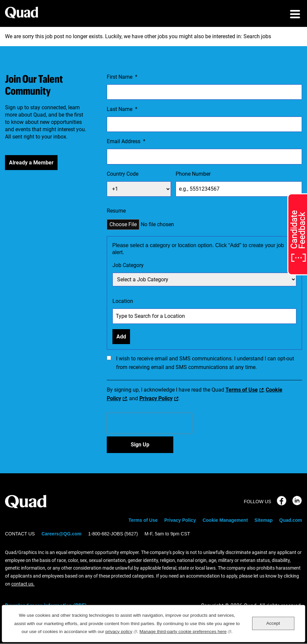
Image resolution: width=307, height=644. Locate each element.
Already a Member (31, 163)
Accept (273, 623)
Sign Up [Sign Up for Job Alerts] (140, 445)
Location (123, 301)
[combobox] (205, 316)
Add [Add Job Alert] (121, 337)
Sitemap (263, 520)
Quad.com (291, 520)
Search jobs (257, 36)
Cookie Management (225, 520)
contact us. (23, 584)
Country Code (123, 174)
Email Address (126, 141)
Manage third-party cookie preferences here (185, 631)
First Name (122, 77)
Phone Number (193, 174)
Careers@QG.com (62, 534)
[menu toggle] (295, 15)
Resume (116, 211)
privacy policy (121, 631)
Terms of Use (242, 390)
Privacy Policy (156, 398)
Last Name (122, 109)
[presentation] (149, 423)
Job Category (128, 265)
